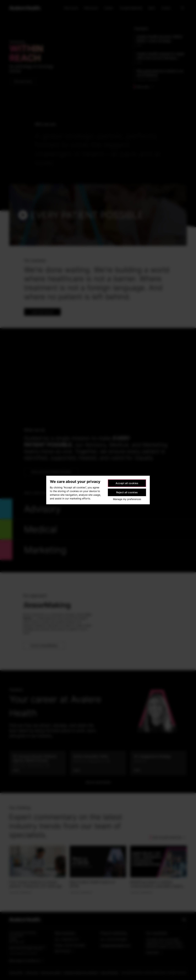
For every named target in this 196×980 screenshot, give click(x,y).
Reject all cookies (127, 492)
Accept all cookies (127, 483)
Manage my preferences (127, 499)
